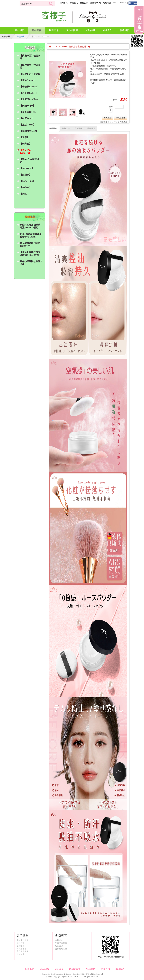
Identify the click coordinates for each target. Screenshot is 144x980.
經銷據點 (90, 30)
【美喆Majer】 (28, 106)
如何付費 (21, 943)
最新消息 (54, 30)
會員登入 (74, 3)
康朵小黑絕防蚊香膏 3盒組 (31, 263)
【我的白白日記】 (29, 131)
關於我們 (20, 30)
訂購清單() (95, 3)
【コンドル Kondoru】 (26, 151)
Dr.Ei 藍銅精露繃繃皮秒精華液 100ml (31, 235)
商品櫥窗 (37, 29)
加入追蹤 (108, 118)
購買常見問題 (23, 940)
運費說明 (21, 946)
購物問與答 (72, 30)
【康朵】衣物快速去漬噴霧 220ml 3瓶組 (30, 254)
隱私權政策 (22, 949)
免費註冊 (84, 3)
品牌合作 (107, 30)
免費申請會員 (61, 943)
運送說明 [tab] (78, 128)
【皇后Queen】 (28, 125)
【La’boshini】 (27, 181)
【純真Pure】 (27, 118)
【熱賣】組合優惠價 (30, 74)
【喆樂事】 (26, 175)
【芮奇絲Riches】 (29, 93)
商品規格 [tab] (66, 128)
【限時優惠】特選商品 (30, 66)
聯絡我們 (125, 30)
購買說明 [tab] (91, 128)
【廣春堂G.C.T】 (29, 112)
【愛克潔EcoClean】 (30, 99)
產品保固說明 (23, 951)
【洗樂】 (24, 137)
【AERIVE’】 (27, 168)
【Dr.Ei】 (25, 194)
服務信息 (21, 954)
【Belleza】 (26, 187)
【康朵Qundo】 (28, 80)
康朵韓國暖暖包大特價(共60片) (30, 244)
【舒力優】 (26, 144)
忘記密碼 (59, 946)
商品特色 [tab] (53, 128)
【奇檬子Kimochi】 (30, 87)
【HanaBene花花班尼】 (29, 161)
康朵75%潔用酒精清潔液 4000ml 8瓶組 (30, 226)
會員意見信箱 (61, 949)
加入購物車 (121, 118)
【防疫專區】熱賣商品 (30, 57)
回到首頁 (64, 3)
